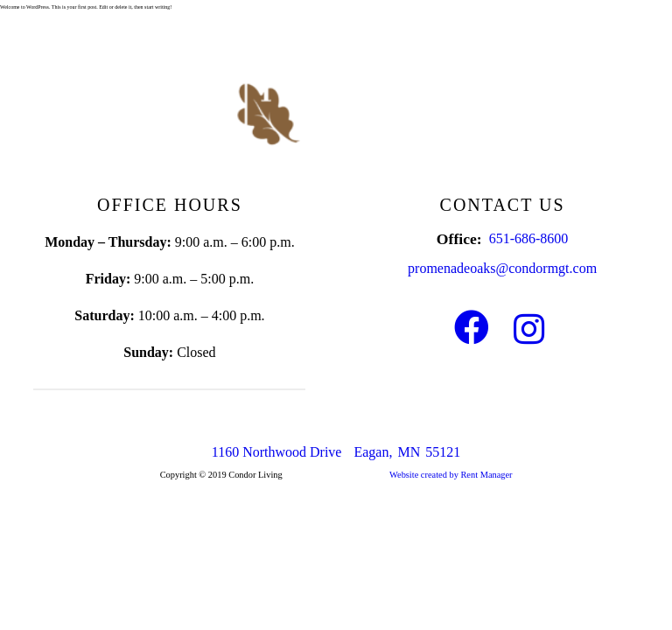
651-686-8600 (529, 238)
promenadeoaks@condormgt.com (502, 268)
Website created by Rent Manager (451, 475)
